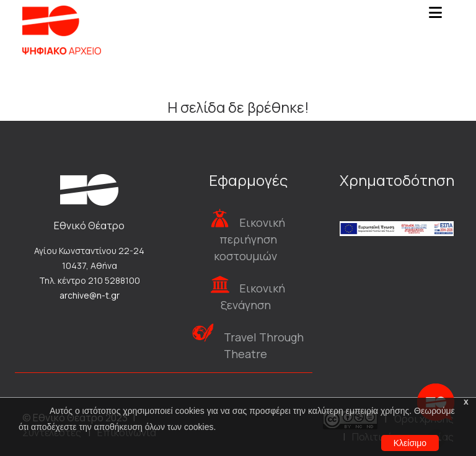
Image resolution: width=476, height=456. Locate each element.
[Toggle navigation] (435, 16)
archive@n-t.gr (90, 295)
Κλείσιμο (410, 443)
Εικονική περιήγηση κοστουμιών (249, 239)
